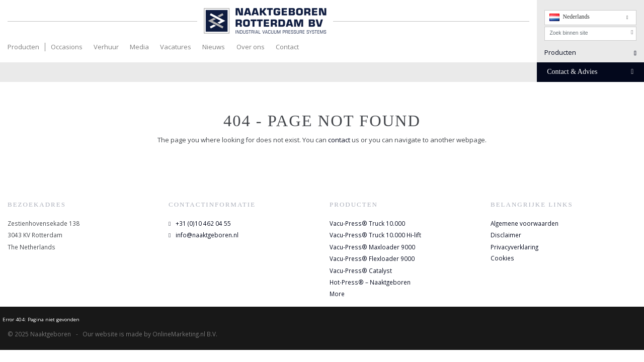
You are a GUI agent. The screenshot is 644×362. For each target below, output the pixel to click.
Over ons (251, 47)
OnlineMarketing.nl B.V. (185, 334)
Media (139, 47)
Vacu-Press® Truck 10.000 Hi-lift (375, 235)
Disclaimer (506, 235)
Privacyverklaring (514, 247)
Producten (23, 47)
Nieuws (214, 47)
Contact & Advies (590, 72)
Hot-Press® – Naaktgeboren (370, 282)
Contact (287, 47)
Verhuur (106, 47)
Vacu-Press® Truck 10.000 (367, 223)
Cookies (502, 258)
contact (340, 140)
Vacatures (176, 47)
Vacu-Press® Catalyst (361, 270)
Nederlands (569, 17)
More (337, 294)
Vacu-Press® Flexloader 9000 (372, 258)
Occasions (67, 47)
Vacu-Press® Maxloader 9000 (372, 247)
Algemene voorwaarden (525, 223)
